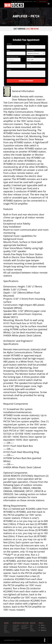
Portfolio (35, 1)
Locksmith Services (20, 1)
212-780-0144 (32, 29)
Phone (9, 50)
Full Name (10, 44)
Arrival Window (31, 57)
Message (9, 69)
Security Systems (26, 1)
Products (31, 1)
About (15, 1)
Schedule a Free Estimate (43, 2)
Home (12, 1)
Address (9, 63)
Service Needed (31, 50)
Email (28, 44)
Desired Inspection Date (13, 57)
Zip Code (29, 63)
